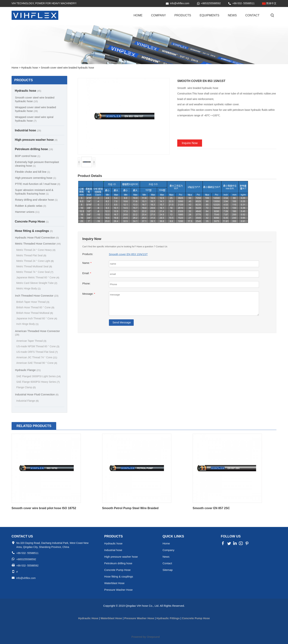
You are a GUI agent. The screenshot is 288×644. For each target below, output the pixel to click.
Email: (87, 273)
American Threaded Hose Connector (37, 333)
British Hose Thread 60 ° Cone (35, 307)
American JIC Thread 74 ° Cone (37, 357)
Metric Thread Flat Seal (31, 255)
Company (158, 15)
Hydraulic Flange (28, 370)
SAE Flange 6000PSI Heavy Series (38, 382)
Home (138, 15)
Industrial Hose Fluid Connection (37, 394)
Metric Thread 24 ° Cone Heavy (36, 250)
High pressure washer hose (36, 140)
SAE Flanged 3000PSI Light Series (39, 376)
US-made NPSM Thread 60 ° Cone (38, 346)
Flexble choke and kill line (33, 172)
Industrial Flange (28, 401)
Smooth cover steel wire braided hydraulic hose (35, 99)
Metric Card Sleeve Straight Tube (37, 283)
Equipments (209, 15)
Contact (252, 15)
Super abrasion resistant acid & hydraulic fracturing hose (34, 192)
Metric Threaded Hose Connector (38, 244)
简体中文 (271, 3)
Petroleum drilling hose (34, 149)
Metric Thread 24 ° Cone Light (35, 261)
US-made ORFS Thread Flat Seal (37, 352)
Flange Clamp (26, 387)
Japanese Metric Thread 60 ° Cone (38, 278)
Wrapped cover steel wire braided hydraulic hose (36, 109)
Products (183, 15)
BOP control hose (28, 156)
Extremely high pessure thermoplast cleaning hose (37, 164)
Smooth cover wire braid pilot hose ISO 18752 (44, 508)
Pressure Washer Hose (119, 590)
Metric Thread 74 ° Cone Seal (35, 272)
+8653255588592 (211, 3)
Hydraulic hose (28, 91)
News (232, 15)
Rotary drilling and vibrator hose (36, 200)
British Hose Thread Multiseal (35, 313)
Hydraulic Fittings (168, 618)
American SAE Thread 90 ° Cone (37, 363)
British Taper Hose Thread (33, 302)
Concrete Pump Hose (32, 221)
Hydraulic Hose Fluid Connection (37, 237)
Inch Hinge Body (27, 324)
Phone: (86, 284)
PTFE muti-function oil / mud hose (38, 184)
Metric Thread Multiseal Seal (34, 267)
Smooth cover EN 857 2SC (211, 508)
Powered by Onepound (146, 637)
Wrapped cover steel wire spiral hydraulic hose (34, 119)
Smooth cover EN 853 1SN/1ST (128, 254)
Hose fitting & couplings (34, 231)
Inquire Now (190, 143)
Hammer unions (27, 212)
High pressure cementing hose (36, 178)
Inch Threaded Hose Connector (37, 296)
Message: (89, 294)
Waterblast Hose (114, 583)
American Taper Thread (31, 341)
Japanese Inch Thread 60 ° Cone (37, 319)
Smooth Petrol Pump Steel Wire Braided (130, 508)
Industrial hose (28, 130)
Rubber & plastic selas (31, 206)
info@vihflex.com (180, 3)
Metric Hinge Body (28, 289)
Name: (87, 263)
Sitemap (168, 570)
